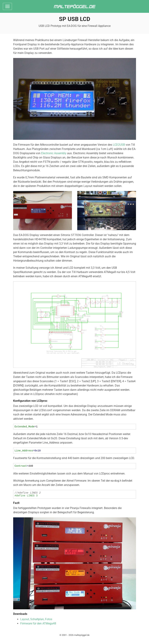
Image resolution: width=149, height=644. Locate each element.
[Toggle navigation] (7, 6)
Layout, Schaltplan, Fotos (36, 622)
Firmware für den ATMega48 (38, 626)
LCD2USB (119, 145)
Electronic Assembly (54, 153)
